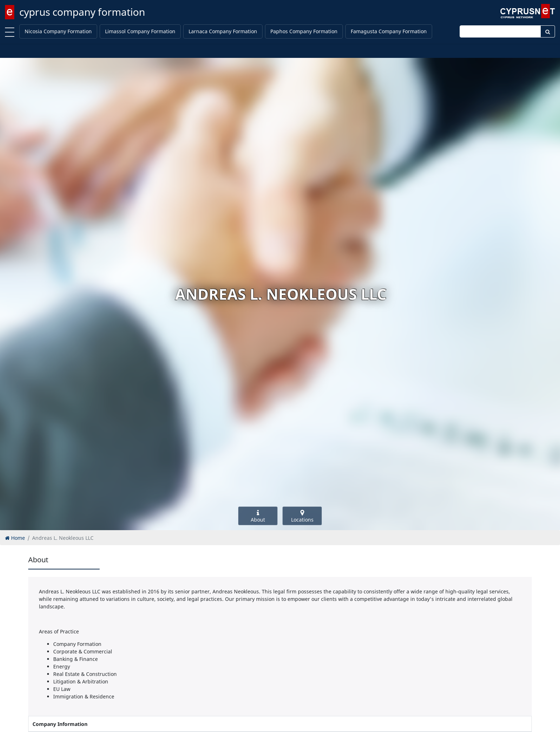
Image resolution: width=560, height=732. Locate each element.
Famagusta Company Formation (389, 31)
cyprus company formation (82, 12)
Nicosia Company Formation (58, 31)
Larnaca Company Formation (223, 31)
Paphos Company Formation (304, 31)
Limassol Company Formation (140, 31)
